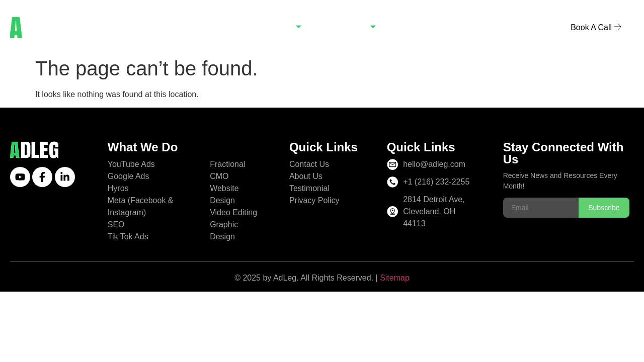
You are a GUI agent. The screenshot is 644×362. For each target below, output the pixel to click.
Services (278, 28)
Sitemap (395, 278)
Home (221, 28)
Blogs (412, 28)
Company (350, 28)
